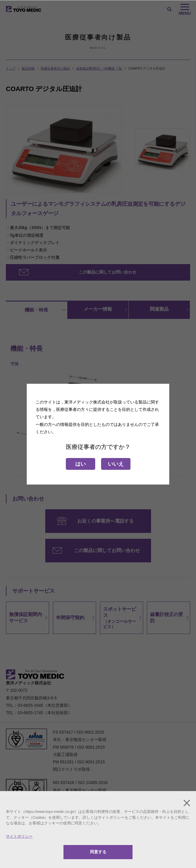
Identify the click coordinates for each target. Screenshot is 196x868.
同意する (98, 852)
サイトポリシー (19, 836)
